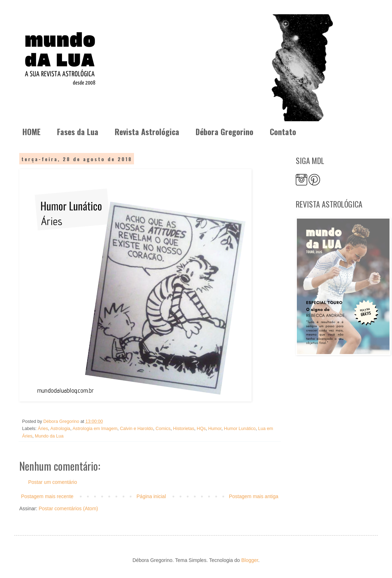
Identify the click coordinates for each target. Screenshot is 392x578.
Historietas (184, 429)
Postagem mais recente (47, 496)
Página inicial (151, 496)
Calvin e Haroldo (136, 429)
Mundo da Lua (49, 436)
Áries (43, 429)
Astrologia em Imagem (95, 429)
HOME (32, 132)
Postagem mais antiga (254, 496)
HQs (201, 429)
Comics (163, 429)
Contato (283, 132)
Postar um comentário (53, 482)
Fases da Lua (78, 132)
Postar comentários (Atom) (68, 508)
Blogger (250, 560)
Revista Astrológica (147, 132)
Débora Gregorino (225, 132)
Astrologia (60, 429)
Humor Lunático (240, 429)
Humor (215, 429)
